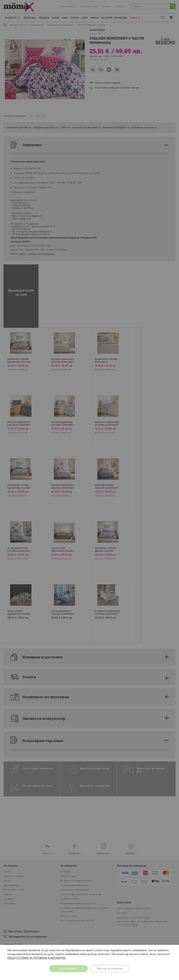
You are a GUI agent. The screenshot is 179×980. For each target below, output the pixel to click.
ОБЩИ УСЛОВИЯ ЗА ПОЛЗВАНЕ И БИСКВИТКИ (36, 958)
